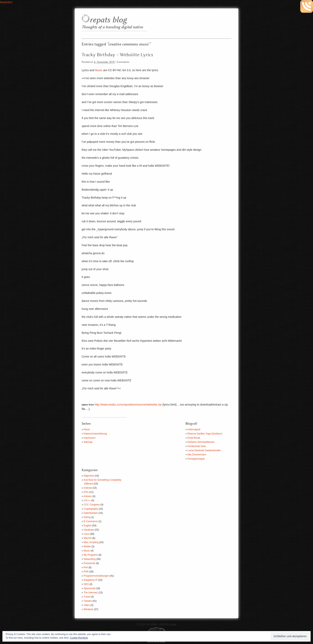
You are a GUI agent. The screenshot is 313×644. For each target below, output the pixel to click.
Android (88, 488)
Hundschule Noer (197, 446)
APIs (86, 492)
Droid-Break (194, 438)
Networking (90, 559)
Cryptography (91, 509)
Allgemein (89, 476)
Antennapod (194, 429)
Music (99, 70)
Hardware (89, 530)
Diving (87, 517)
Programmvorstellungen (96, 576)
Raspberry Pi (91, 580)
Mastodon (6, 2)
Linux (87, 534)
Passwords (90, 563)
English (88, 526)
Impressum (90, 438)
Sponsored (89, 588)
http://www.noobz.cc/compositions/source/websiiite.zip (128, 405)
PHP (86, 572)
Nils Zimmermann (197, 455)
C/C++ (87, 500)
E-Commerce (91, 521)
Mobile (87, 547)
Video (87, 605)
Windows (89, 609)
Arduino (88, 496)
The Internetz (91, 593)
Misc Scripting (91, 542)
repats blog (108, 20)
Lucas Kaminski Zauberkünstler (204, 450)
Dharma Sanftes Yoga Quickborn (205, 434)
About (87, 429)
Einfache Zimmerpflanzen (201, 442)
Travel (87, 597)
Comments (123, 62)
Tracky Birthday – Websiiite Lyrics (117, 55)
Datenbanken (91, 513)
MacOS (88, 538)
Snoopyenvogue (196, 459)
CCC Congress (92, 505)
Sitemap (88, 442)
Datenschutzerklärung (95, 434)
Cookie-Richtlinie (79, 638)
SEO (86, 584)
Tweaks (88, 601)
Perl (86, 567)
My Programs (91, 555)
